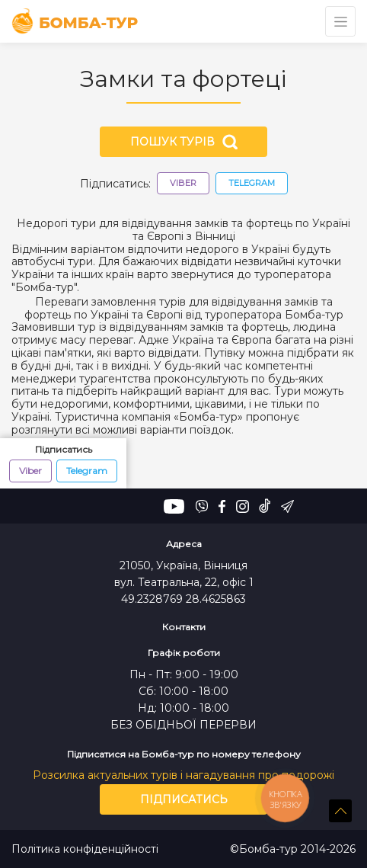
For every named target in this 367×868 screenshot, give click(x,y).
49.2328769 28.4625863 (183, 599)
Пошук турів (184, 142)
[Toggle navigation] (340, 21)
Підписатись (184, 799)
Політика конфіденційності (85, 849)
